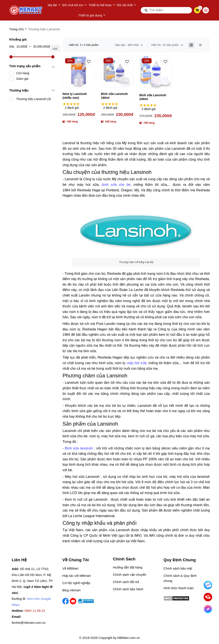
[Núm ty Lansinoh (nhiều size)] (79, 72)
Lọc (55, 49)
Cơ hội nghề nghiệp (76, 583)
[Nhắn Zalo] (208, 585)
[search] (166, 10)
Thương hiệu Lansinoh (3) (34, 99)
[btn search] (146, 10)
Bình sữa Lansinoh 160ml (114, 96)
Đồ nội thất (127, 5)
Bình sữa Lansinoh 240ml (153, 97)
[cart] (197, 10)
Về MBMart (70, 568)
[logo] (26, 10)
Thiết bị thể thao (102, 5)
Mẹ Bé (54, 5)
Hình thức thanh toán (179, 588)
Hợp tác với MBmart (77, 576)
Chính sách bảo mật (178, 568)
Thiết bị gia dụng (92, 15)
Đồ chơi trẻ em (75, 5)
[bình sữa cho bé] (116, 185)
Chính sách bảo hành (128, 589)
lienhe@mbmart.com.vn (29, 623)
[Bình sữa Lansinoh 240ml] (155, 72)
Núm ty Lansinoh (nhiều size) (75, 96)
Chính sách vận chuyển (130, 575)
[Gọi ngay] (208, 597)
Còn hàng (23, 73)
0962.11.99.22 (35, 611)
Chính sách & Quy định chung (180, 578)
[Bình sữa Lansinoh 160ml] (117, 72)
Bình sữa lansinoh (79, 448)
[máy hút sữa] (137, 363)
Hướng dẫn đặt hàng (128, 567)
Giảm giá (22, 79)
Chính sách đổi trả (126, 582)
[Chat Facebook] (208, 609)
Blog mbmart (71, 590)
